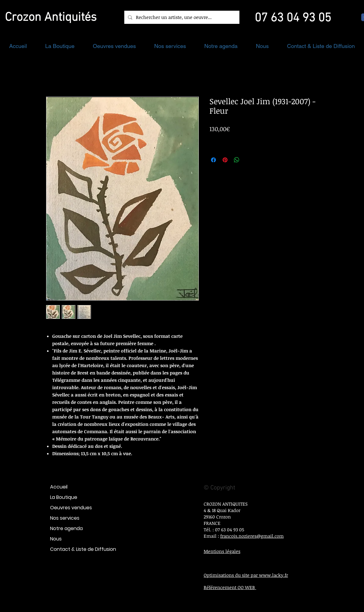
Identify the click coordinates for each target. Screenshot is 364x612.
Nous (56, 539)
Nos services (65, 518)
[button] (60, 46)
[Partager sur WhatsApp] (237, 160)
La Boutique (64, 497)
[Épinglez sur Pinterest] (225, 160)
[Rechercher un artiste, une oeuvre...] (181, 17)
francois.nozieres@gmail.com (252, 536)
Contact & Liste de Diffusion (83, 549)
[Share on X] (248, 160)
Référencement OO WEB (230, 587)
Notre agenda (66, 528)
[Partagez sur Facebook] (213, 160)
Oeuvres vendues (71, 508)
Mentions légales (222, 551)
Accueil (59, 487)
